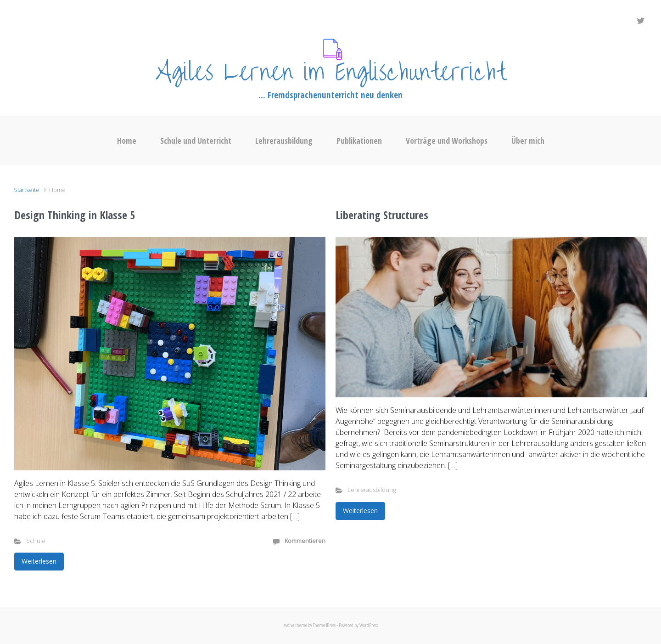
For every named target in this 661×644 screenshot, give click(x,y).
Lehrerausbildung (372, 490)
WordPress (369, 625)
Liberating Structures (382, 215)
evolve (289, 625)
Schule (36, 541)
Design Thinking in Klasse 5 (75, 215)
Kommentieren (305, 541)
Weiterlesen (39, 561)
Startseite (27, 190)
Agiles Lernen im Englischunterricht (330, 73)
